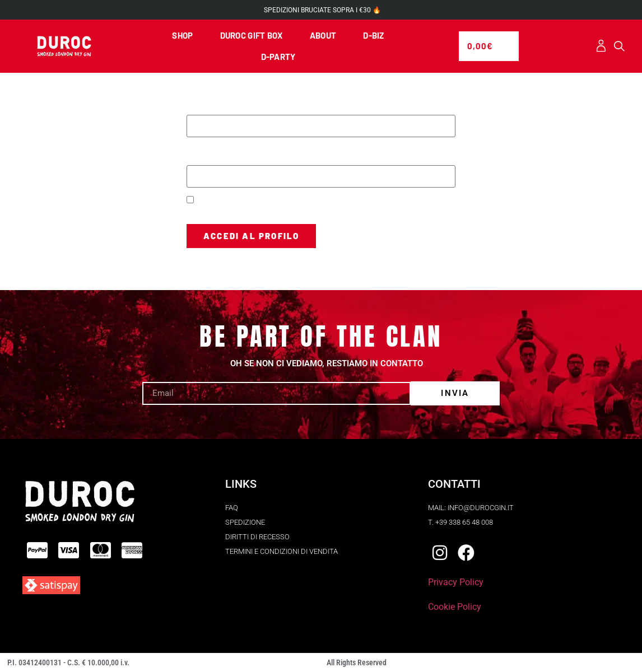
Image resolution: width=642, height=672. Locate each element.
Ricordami (209, 200)
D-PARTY (278, 57)
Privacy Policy (456, 582)
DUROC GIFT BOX (252, 35)
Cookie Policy (455, 607)
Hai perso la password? (227, 262)
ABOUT (323, 35)
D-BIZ (374, 35)
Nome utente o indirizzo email (245, 100)
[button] (619, 46)
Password (206, 150)
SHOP (182, 35)
